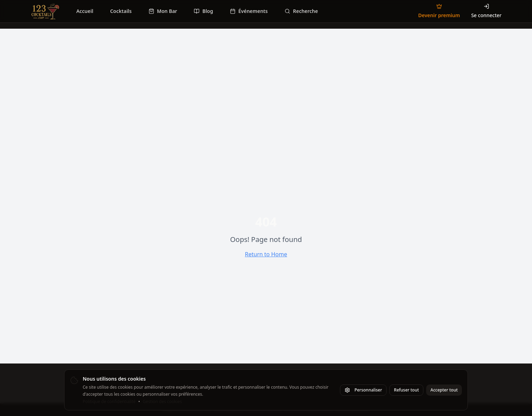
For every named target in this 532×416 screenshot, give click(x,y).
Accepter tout (444, 390)
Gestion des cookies (162, 402)
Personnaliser (363, 390)
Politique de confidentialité (109, 402)
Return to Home (266, 254)
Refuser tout (406, 390)
